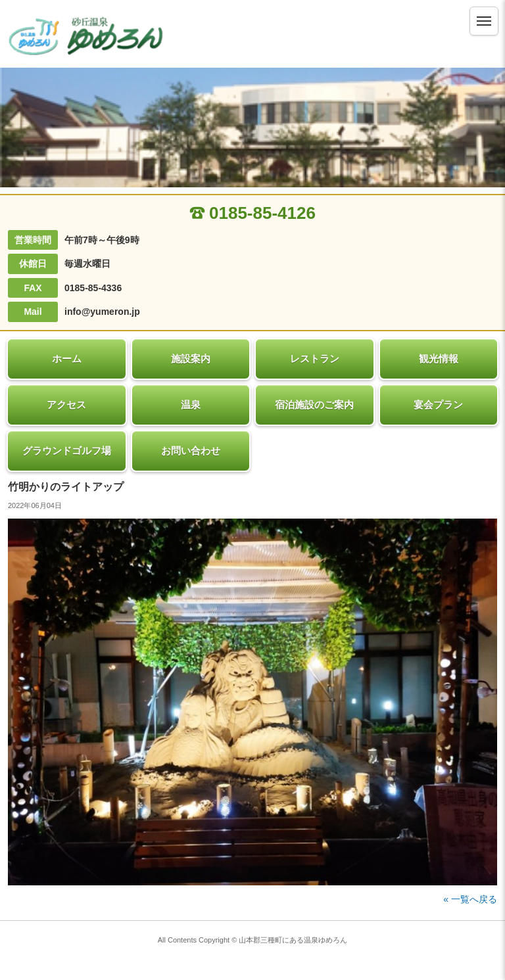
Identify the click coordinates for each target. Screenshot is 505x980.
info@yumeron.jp (102, 312)
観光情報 (439, 359)
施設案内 (191, 359)
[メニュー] (484, 21)
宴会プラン (438, 405)
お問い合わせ (191, 451)
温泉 (191, 405)
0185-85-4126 (252, 213)
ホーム (67, 359)
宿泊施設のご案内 (314, 405)
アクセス (66, 405)
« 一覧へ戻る (470, 899)
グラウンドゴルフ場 (67, 451)
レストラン (315, 359)
